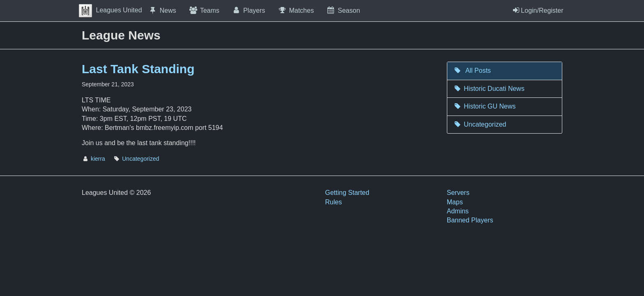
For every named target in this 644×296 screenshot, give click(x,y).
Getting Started (347, 193)
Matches (296, 10)
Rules (334, 202)
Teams (204, 10)
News (162, 10)
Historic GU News (485, 106)
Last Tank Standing (138, 69)
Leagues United (110, 10)
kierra (98, 159)
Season (343, 10)
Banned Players (470, 220)
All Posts (472, 71)
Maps (455, 202)
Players (248, 10)
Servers (458, 193)
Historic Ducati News (489, 89)
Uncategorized (140, 159)
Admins (458, 211)
